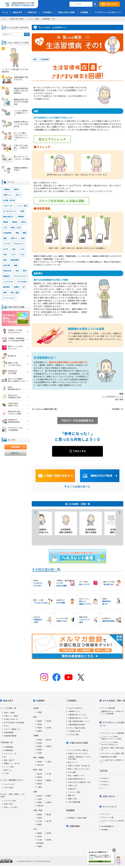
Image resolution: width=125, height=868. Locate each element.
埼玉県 (40, 743)
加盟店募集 (75, 826)
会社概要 (104, 830)
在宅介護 (6, 265)
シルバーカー (8, 206)
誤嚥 (5, 292)
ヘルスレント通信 (33, 19)
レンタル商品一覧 (9, 708)
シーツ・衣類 (9, 767)
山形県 (49, 728)
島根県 (40, 814)
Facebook (105, 781)
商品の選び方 (8, 216)
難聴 (25, 233)
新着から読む (73, 799)
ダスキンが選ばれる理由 (76, 728)
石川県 (49, 774)
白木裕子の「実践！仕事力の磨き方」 (113, 749)
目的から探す (9, 804)
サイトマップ (106, 814)
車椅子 (16, 189)
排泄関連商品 (9, 750)
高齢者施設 (15, 260)
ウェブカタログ (9, 784)
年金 (17, 271)
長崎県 (49, 833)
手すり (18, 195)
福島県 (40, 731)
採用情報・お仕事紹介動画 (77, 818)
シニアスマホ (8, 282)
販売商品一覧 (7, 742)
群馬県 (40, 746)
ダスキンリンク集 (107, 817)
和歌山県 (40, 806)
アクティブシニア (20, 276)
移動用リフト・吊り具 (12, 763)
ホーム (4, 19)
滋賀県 (40, 796)
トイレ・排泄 (22, 206)
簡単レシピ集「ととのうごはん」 (80, 769)
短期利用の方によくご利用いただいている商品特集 (113, 712)
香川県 (49, 821)
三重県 (40, 787)
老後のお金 (7, 271)
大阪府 (40, 799)
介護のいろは (73, 785)
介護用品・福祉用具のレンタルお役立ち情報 (80, 758)
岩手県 (49, 721)
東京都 (40, 762)
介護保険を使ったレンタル (77, 715)
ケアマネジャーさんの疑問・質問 (113, 753)
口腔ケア (14, 238)
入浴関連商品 (9, 747)
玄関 (22, 211)
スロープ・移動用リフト (12, 729)
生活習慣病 (45, 59)
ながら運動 (72, 772)
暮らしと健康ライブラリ (76, 775)
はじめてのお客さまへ (76, 708)
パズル (22, 255)
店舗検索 (40, 701)
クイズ (13, 255)
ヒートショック (9, 298)
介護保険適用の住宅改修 (76, 724)
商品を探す (8, 701)
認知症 (15, 222)
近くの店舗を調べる (79, 486)
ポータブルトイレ (10, 211)
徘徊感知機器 (9, 732)
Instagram (105, 778)
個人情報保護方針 (107, 826)
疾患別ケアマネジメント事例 (111, 738)
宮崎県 (49, 840)
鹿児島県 (40, 843)
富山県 (40, 774)
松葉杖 (16, 287)
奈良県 (49, 802)
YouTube (104, 785)
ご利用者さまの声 (74, 731)
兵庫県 (40, 802)
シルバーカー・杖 (10, 753)
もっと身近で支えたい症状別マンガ (113, 761)
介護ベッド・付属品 (11, 716)
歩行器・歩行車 (9, 200)
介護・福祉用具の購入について (79, 721)
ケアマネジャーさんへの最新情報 (113, 733)
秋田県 (40, 728)
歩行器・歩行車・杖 (11, 719)
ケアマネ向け (22, 282)
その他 (6, 773)
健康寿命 (6, 276)
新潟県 (40, 750)
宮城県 (40, 724)
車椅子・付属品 (9, 713)
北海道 (40, 712)
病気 (35, 59)
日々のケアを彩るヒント (110, 743)
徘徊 (23, 238)
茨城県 (40, 740)
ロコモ (6, 249)
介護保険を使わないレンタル (78, 718)
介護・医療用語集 (74, 802)
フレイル (6, 244)
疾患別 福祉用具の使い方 (77, 779)
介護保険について (74, 711)
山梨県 (40, 753)
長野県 (49, 746)
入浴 (5, 227)
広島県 (40, 818)
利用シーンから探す (11, 807)
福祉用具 (6, 287)
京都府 (49, 796)
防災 (14, 249)
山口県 (40, 821)
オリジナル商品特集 (108, 708)
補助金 (6, 222)
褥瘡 (15, 265)
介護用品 (6, 189)
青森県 (40, 721)
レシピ (22, 249)
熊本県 (40, 836)
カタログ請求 (9, 787)
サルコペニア (19, 244)
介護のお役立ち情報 (17, 19)
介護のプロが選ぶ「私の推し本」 (80, 766)
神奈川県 (40, 765)
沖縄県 (40, 846)
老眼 (17, 233)
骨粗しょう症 (15, 227)
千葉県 (49, 762)
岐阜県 (40, 780)
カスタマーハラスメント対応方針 (113, 821)
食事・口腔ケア (9, 760)
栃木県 (49, 740)
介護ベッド (7, 195)
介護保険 (20, 216)
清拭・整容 (15, 292)
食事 (25, 271)
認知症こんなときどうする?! (78, 753)
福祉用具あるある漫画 (109, 757)
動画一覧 (71, 795)
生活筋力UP (72, 789)
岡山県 (49, 814)
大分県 (40, 840)
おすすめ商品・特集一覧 (114, 701)
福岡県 (40, 833)
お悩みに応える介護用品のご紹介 (80, 782)
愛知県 (40, 784)
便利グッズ (8, 770)
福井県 (40, 777)
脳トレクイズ (73, 762)
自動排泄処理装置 (10, 736)
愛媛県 (40, 824)
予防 (5, 255)
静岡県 (49, 780)
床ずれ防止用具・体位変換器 (14, 722)
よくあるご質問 (73, 734)
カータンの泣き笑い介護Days (78, 750)
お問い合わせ (112, 4)
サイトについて (110, 807)
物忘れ (24, 222)
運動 (5, 238)
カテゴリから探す (10, 801)
